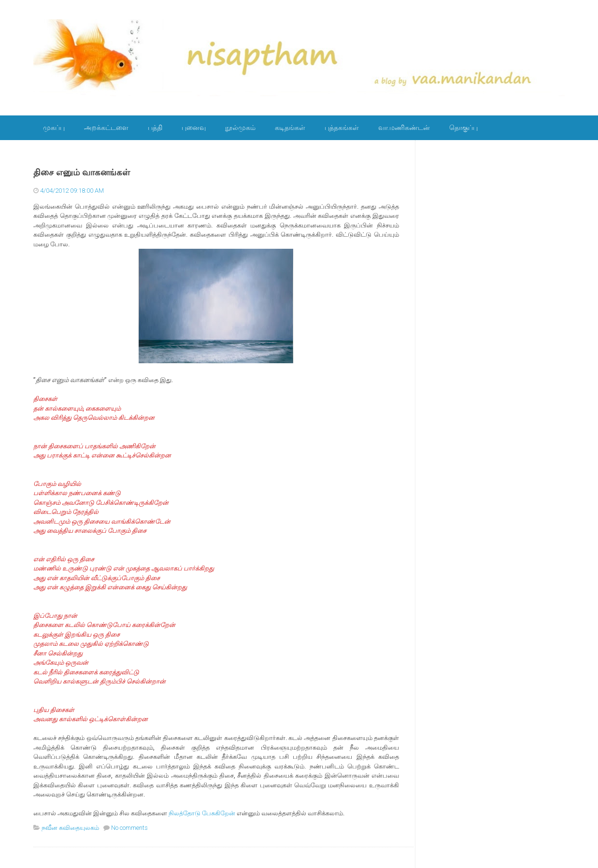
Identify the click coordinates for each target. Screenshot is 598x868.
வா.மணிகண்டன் (404, 128)
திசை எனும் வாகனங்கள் (82, 172)
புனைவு (194, 128)
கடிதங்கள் (290, 128)
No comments (129, 828)
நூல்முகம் (240, 128)
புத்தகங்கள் (342, 128)
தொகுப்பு (463, 128)
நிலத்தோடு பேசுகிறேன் (202, 813)
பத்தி (155, 128)
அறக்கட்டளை (106, 128)
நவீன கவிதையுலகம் (70, 828)
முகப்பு (54, 128)
